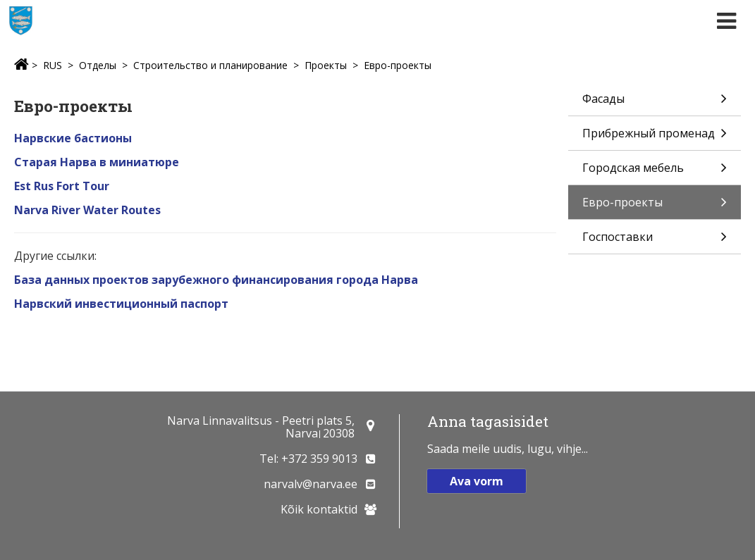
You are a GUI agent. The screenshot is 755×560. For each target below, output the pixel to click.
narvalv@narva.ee (311, 484)
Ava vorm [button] (477, 481)
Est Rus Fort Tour (62, 186)
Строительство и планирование (210, 65)
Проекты (326, 65)
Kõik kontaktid (319, 509)
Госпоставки (655, 241)
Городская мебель (655, 172)
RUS (53, 65)
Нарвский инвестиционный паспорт (121, 304)
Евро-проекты (398, 65)
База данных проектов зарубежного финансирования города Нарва (216, 280)
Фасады (655, 103)
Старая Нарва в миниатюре (97, 162)
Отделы (98, 65)
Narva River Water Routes (87, 210)
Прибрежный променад (655, 138)
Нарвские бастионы (73, 138)
